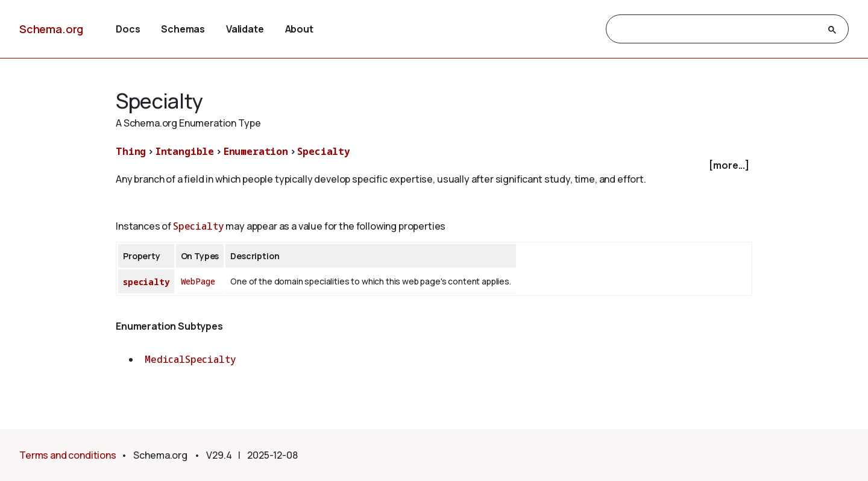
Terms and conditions (68, 455)
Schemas (183, 29)
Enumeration (256, 151)
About (299, 29)
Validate (245, 29)
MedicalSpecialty (190, 359)
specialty (146, 282)
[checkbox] (434, 165)
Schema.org (51, 29)
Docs (128, 29)
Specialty (324, 151)
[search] (716, 30)
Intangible (185, 151)
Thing (131, 151)
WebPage (198, 281)
